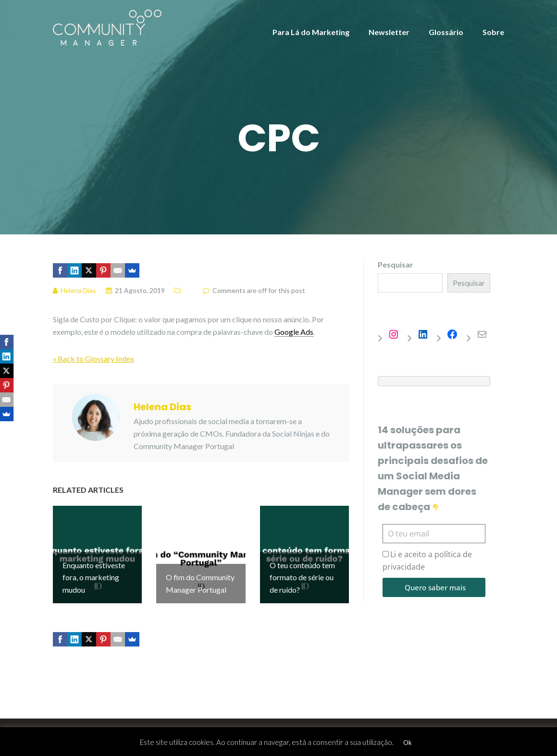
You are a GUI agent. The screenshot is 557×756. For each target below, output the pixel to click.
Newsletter (389, 32)
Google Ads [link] (294, 332)
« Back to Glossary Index (93, 359)
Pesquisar (396, 264)
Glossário (446, 32)
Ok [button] (408, 743)
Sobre (493, 32)
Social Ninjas (293, 433)
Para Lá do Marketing (311, 32)
